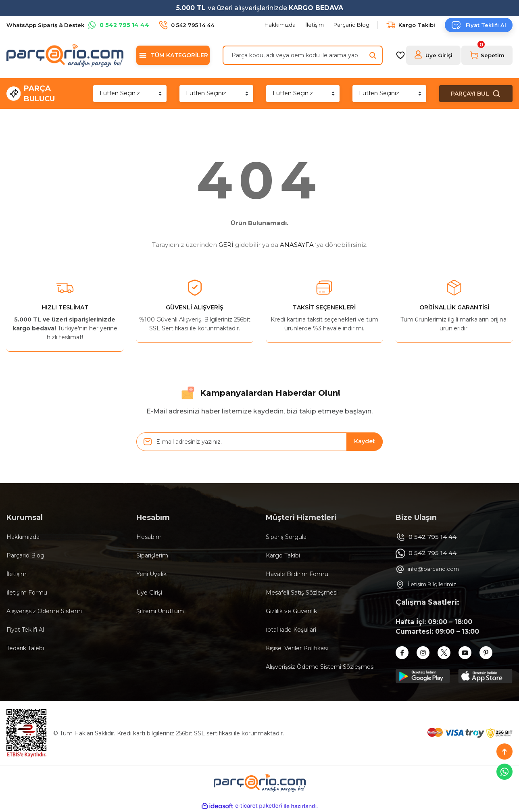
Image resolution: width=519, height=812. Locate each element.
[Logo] (65, 55)
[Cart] (487, 55)
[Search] (303, 55)
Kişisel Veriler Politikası (297, 648)
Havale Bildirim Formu (297, 574)
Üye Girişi (149, 593)
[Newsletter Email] (260, 442)
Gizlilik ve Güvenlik (291, 611)
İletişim (17, 574)
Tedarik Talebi (25, 648)
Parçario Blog (25, 555)
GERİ (226, 245)
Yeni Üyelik (151, 574)
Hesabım (149, 537)
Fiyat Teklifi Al (25, 630)
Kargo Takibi (283, 555)
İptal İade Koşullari (291, 630)
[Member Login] (433, 55)
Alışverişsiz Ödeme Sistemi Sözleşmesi (320, 667)
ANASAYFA (297, 245)
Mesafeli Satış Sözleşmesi (302, 593)
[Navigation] (173, 55)
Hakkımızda (23, 537)
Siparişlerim (152, 555)
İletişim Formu (27, 593)
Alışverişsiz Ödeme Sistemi (44, 611)
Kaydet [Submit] (365, 441)
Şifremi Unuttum (160, 611)
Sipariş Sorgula (286, 537)
